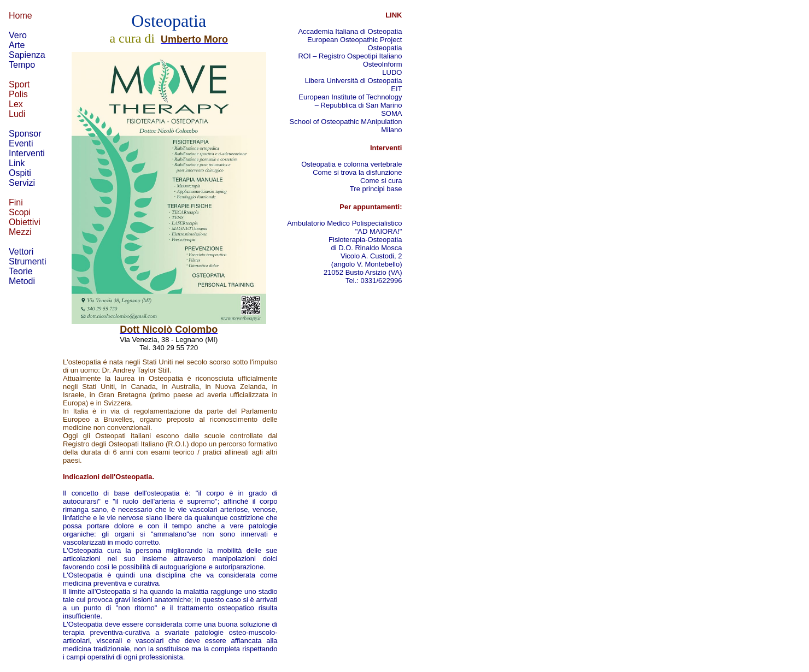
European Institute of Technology (350, 97)
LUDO (392, 72)
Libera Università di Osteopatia (354, 81)
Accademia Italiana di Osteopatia (350, 31)
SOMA (391, 113)
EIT (396, 89)
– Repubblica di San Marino (359, 105)
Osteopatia (385, 48)
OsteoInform (383, 64)
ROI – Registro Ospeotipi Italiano (350, 56)
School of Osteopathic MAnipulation (346, 122)
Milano (391, 130)
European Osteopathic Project (354, 40)
